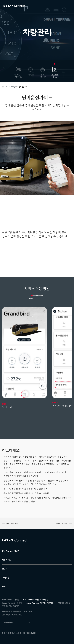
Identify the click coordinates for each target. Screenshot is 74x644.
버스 (4, 587)
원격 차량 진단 (10, 524)
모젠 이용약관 (63, 603)
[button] (32, 295)
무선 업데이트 (64, 524)
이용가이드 (7, 560)
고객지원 (6, 578)
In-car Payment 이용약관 (12, 603)
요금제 (5, 569)
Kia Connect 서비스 (11, 551)
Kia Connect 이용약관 (11, 600)
